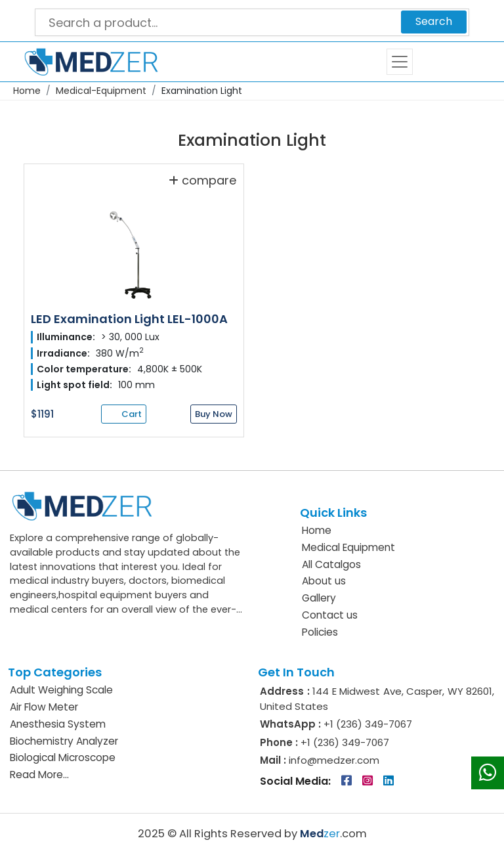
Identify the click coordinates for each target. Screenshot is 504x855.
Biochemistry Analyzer (64, 741)
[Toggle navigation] (400, 62)
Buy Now (214, 414)
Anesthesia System (58, 724)
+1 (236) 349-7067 (368, 724)
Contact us (330, 615)
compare (202, 180)
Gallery (319, 598)
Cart (444, 62)
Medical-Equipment (101, 91)
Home (27, 91)
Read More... (39, 775)
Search (434, 21)
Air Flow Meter (44, 707)
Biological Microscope (63, 757)
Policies (320, 632)
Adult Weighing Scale (61, 690)
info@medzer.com (333, 760)
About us (324, 581)
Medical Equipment (348, 547)
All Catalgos (331, 564)
